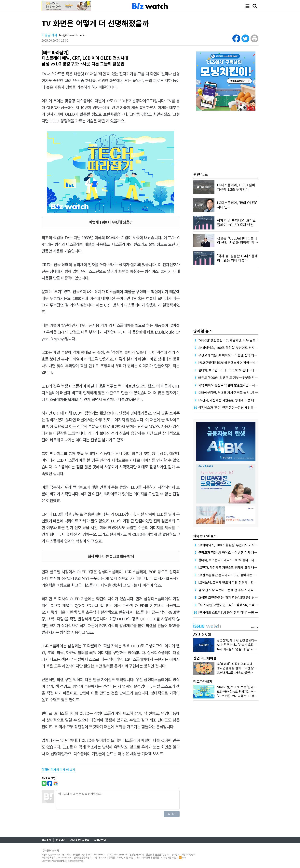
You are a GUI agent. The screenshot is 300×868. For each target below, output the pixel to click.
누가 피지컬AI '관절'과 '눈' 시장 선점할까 (243, 649)
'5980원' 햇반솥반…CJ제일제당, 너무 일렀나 (228, 340)
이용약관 (61, 840)
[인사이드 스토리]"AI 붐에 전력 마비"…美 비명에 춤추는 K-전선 (241, 612)
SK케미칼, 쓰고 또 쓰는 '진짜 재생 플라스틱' (245, 687)
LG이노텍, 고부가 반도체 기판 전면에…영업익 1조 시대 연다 (238, 582)
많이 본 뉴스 (203, 331)
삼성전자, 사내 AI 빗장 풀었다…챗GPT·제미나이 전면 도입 (254, 640)
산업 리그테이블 (205, 658)
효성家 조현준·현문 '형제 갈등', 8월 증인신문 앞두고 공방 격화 (239, 597)
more (255, 627)
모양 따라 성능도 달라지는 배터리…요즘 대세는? (247, 691)
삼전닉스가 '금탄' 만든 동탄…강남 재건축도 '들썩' (232, 407)
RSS (183, 857)
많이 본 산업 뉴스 (205, 536)
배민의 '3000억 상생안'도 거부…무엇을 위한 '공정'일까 (235, 378)
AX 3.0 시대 (202, 634)
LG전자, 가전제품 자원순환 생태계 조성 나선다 (229, 400)
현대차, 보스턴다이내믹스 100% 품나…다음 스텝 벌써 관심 (238, 370)
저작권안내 (100, 840)
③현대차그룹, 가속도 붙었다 (235, 673)
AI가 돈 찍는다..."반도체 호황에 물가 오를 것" (245, 645)
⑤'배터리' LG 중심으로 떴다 (235, 664)
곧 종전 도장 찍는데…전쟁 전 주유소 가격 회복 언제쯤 (234, 590)
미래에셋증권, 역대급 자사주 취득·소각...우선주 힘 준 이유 (237, 393)
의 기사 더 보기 (58, 770)
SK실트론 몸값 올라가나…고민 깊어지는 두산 (229, 575)
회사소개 (46, 840)
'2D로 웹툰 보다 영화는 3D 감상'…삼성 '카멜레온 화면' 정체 (255, 696)
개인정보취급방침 (80, 840)
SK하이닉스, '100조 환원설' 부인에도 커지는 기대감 (233, 348)
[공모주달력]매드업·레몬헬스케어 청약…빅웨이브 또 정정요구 (239, 363)
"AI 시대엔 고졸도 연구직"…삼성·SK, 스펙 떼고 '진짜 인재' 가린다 (242, 605)
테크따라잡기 (203, 681)
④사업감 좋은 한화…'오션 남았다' (239, 668)
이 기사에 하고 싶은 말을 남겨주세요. (118, 800)
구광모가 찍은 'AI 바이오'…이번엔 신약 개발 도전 (231, 355)
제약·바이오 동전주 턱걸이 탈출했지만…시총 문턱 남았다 (236, 385)
